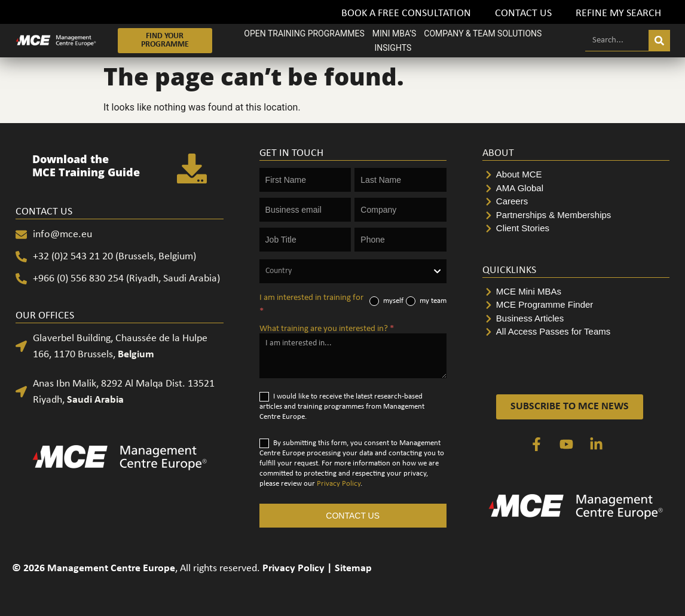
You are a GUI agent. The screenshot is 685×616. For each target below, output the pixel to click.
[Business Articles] (576, 319)
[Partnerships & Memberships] (576, 215)
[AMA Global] (576, 189)
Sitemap (353, 569)
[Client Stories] (576, 229)
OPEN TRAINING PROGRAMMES (304, 33)
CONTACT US (353, 516)
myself (386, 301)
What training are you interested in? (327, 329)
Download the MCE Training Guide (86, 166)
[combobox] (353, 271)
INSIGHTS (393, 48)
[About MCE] (576, 175)
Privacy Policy (339, 484)
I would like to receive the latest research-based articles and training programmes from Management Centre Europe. (342, 406)
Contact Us (523, 13)
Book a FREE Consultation (406, 13)
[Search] (659, 40)
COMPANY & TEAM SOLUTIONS (483, 33)
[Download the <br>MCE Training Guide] (192, 168)
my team (426, 301)
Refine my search (618, 13)
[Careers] (576, 202)
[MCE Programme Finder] (576, 305)
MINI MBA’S (395, 33)
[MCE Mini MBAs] (576, 292)
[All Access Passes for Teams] (576, 332)
